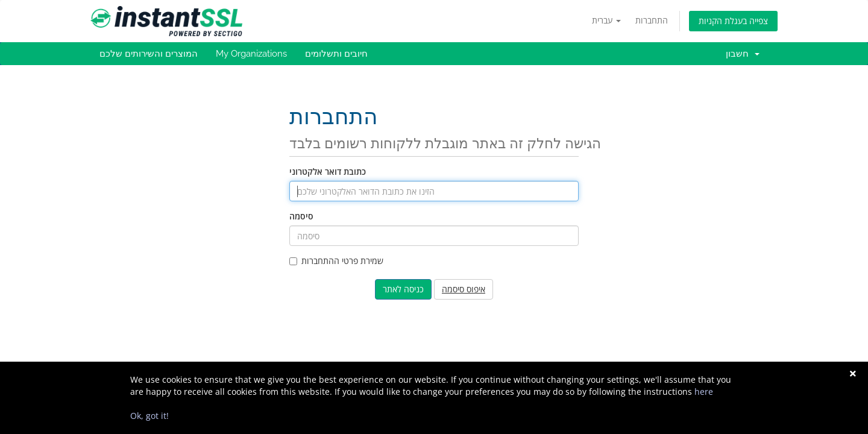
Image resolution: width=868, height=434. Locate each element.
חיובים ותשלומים (336, 54)
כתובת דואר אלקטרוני (328, 171)
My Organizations (251, 54)
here (704, 392)
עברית (606, 20)
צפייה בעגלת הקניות (733, 21)
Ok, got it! (149, 416)
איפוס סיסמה (464, 289)
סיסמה (301, 216)
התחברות (652, 20)
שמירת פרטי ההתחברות (336, 261)
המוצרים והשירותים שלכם (149, 54)
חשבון (743, 54)
